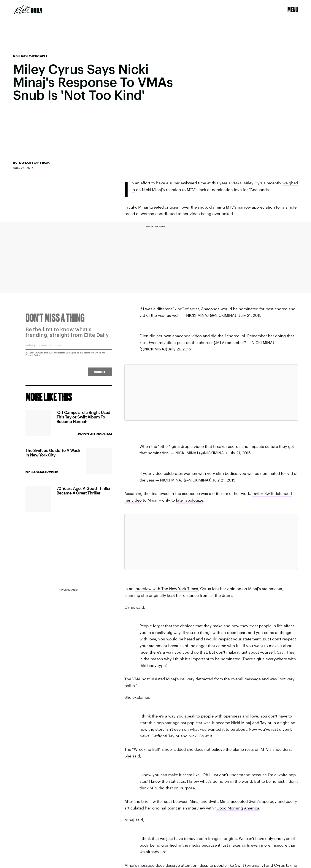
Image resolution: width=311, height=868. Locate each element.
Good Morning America (238, 808)
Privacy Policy (33, 357)
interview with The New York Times (166, 589)
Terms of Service (92, 355)
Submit (100, 374)
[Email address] (69, 348)
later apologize (190, 500)
